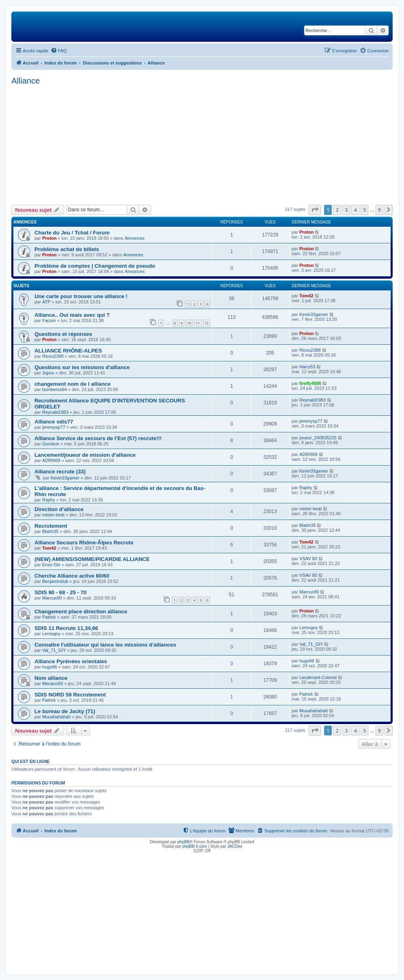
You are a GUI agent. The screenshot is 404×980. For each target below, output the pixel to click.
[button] (315, 210)
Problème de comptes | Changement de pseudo (95, 266)
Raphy (49, 500)
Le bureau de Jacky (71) (65, 711)
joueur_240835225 (318, 438)
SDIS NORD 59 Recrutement (70, 695)
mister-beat (53, 515)
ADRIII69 (51, 460)
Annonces (134, 238)
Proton (49, 238)
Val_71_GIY (54, 650)
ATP (46, 302)
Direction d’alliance (59, 509)
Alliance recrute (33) (60, 472)
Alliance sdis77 (54, 422)
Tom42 (306, 296)
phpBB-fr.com (195, 846)
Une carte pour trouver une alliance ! (81, 296)
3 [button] (346, 210)
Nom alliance (51, 678)
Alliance (26, 81)
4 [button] (355, 210)
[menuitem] (59, 51)
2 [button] (337, 210)
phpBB (183, 842)
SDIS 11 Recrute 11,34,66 (66, 628)
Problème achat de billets (67, 249)
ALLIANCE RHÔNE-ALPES (68, 351)
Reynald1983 (55, 412)
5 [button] (364, 210)
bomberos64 (55, 389)
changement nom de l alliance (73, 384)
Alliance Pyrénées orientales (71, 661)
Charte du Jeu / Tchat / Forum (72, 233)
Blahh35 (50, 531)
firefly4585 (310, 383)
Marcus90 (52, 598)
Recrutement (51, 526)
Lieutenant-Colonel (318, 677)
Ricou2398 (53, 356)
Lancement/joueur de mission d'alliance (85, 455)
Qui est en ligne (31, 761)
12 (206, 323)
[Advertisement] (202, 144)
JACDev (235, 846)
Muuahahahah (56, 717)
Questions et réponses (63, 334)
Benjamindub (55, 581)
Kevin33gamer (314, 314)
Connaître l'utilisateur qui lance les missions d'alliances (105, 645)
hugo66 (50, 667)
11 (198, 323)
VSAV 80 (308, 559)
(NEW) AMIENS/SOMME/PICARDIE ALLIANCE (92, 559)
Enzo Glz (51, 565)
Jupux (48, 373)
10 (189, 323)
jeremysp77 (54, 427)
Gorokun (51, 444)
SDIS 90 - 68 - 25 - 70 (60, 592)
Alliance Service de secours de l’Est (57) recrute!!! (98, 438)
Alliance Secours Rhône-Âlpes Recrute (84, 543)
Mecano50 (53, 683)
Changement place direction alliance (81, 611)
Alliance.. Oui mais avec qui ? (72, 315)
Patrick (49, 617)
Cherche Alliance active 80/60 (72, 576)
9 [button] (379, 210)
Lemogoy (51, 634)
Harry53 (307, 367)
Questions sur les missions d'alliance (82, 367)
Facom (49, 320)
